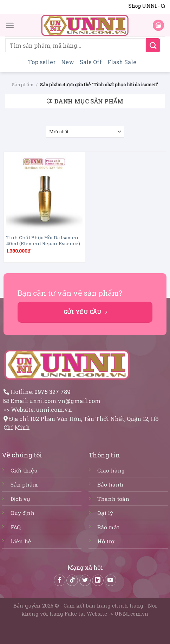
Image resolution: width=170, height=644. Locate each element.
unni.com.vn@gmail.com (65, 401)
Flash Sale (122, 62)
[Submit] (153, 45)
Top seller (42, 62)
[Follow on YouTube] (110, 580)
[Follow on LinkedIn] (98, 580)
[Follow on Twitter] (85, 580)
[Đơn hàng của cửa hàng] (85, 132)
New (68, 62)
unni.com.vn (54, 410)
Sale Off (91, 62)
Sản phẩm (23, 85)
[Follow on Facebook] (60, 580)
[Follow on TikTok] (72, 580)
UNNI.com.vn (132, 614)
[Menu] (10, 25)
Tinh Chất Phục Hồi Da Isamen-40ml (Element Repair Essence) (43, 241)
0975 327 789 (53, 392)
